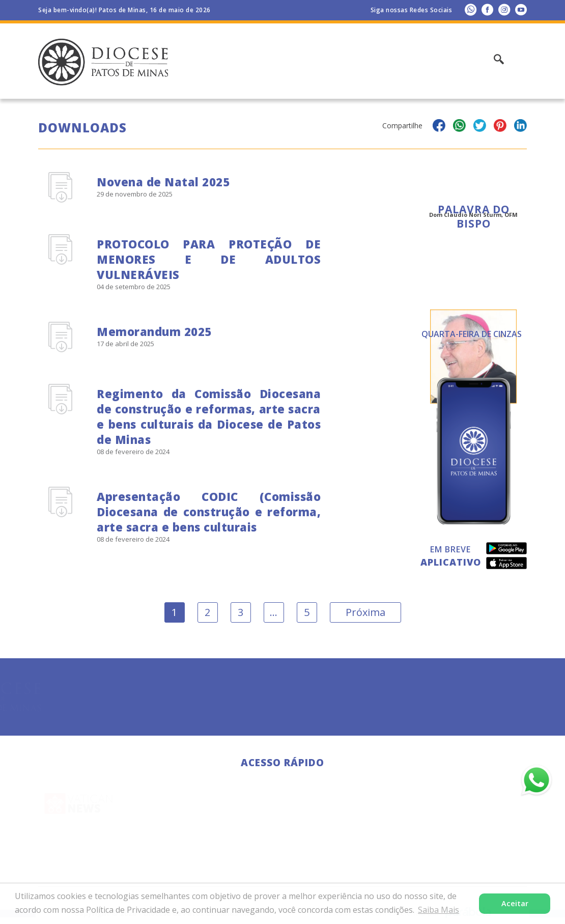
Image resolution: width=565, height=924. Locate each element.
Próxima (365, 612)
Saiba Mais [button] (439, 910)
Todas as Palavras (474, 341)
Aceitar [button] (515, 903)
